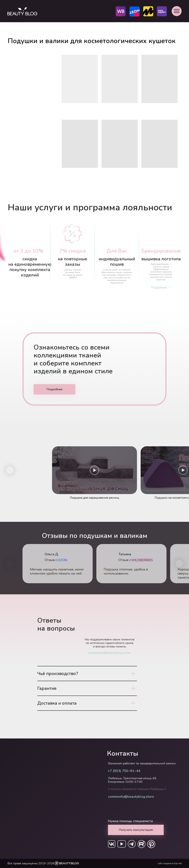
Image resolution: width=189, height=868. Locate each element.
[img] (183, 557)
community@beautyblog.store (109, 653)
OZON (62, 560)
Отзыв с (125, 560)
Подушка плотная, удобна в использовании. (126, 571)
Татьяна (125, 554)
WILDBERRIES (142, 560)
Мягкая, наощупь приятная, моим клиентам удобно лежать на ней (57, 571)
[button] (177, 11)
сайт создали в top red (170, 863)
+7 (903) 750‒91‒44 (124, 771)
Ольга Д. (52, 554)
